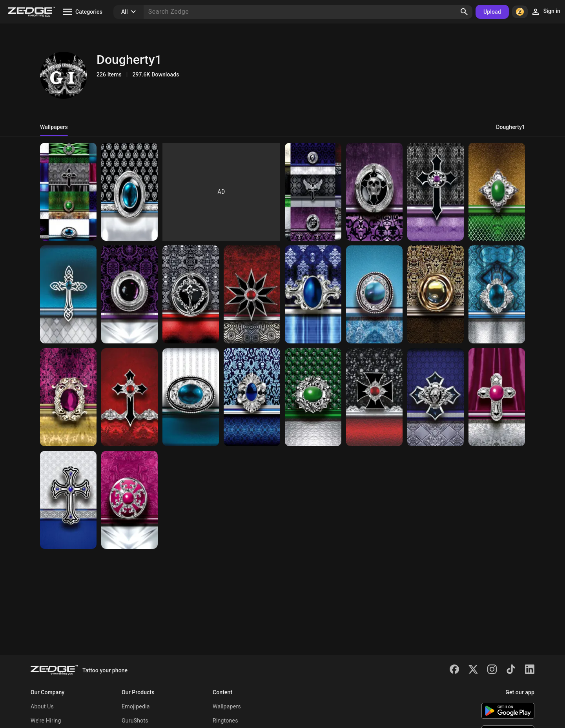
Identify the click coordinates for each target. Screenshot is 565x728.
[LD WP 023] (252, 294)
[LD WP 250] (374, 294)
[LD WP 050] (374, 397)
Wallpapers (227, 706)
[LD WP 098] (252, 397)
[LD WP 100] (191, 397)
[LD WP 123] (497, 294)
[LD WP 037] (374, 192)
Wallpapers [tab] (54, 127)
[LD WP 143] (436, 294)
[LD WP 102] (68, 294)
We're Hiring (46, 721)
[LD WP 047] (436, 192)
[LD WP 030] (313, 294)
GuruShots (135, 721)
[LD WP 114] (68, 397)
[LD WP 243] (497, 192)
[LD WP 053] (129, 294)
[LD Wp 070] (129, 192)
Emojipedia (136, 706)
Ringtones (225, 721)
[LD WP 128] (68, 500)
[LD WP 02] (191, 294)
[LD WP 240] (129, 500)
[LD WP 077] (313, 397)
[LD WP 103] (129, 397)
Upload (492, 12)
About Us (42, 706)
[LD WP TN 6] (68, 192)
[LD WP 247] (497, 397)
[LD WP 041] (436, 397)
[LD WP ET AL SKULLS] (313, 192)
